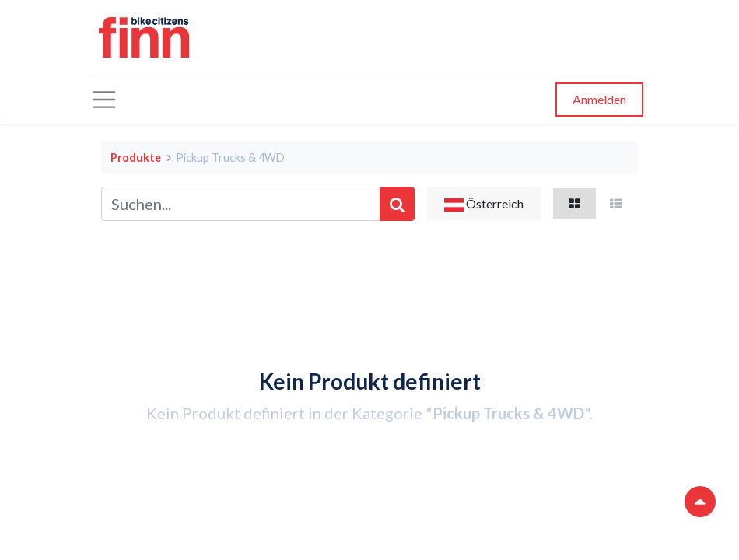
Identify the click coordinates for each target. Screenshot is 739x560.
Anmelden (599, 99)
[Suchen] (397, 204)
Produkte (136, 157)
